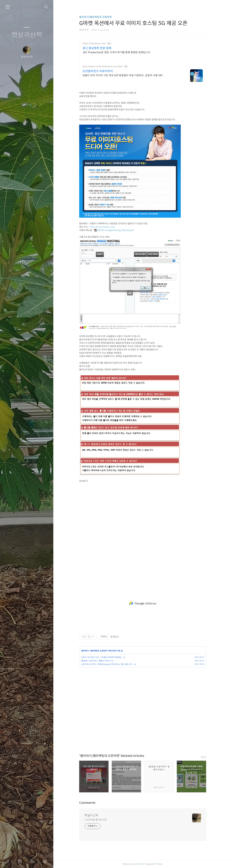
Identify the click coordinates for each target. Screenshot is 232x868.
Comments (87, 803)
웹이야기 (85, 651)
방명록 (20, 861)
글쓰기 (8, 861)
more (204, 757)
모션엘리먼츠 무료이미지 (98, 71)
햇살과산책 (27, 35)
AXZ (142, 864)
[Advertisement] (143, 603)
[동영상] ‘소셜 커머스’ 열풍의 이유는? (96, 661)
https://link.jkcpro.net (94, 44)
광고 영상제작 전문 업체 (97, 48)
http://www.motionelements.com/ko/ (103, 67)
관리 (46, 861)
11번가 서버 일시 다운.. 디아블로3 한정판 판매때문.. (102, 657)
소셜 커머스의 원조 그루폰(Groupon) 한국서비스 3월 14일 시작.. (107, 664)
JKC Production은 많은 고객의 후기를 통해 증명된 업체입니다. (117, 52)
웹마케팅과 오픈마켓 (99, 651)
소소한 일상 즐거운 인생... (96, 820)
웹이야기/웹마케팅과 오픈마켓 (95, 17)
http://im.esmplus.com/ (103, 227)
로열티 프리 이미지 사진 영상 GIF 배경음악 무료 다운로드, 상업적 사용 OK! (123, 75)
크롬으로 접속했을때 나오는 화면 (94, 237)
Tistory (160, 864)
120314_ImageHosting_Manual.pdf (114, 230)
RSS (33, 861)
